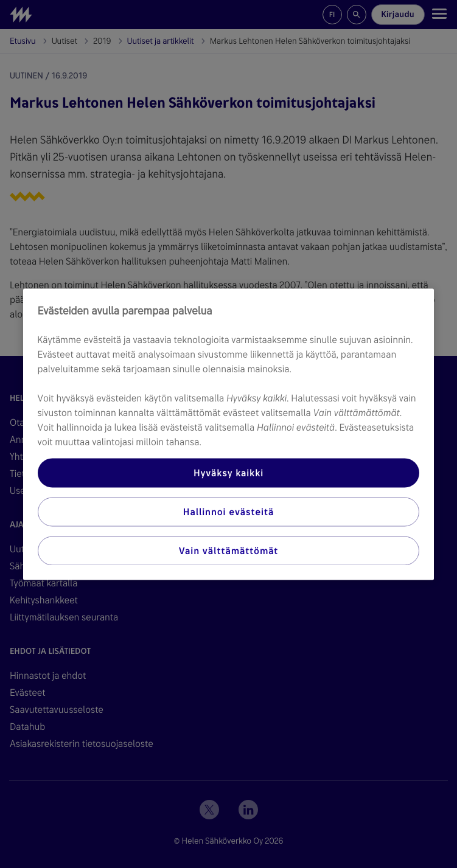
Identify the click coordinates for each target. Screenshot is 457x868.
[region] (229, 434)
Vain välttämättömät (228, 550)
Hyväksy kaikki (228, 472)
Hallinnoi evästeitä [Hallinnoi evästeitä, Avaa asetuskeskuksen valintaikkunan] (228, 511)
